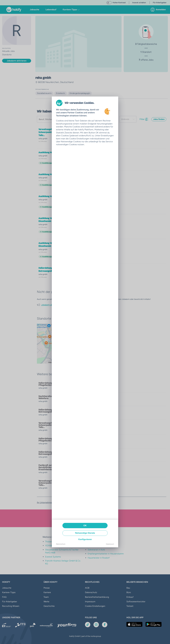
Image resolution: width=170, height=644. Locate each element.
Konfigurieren (85, 539)
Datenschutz (61, 544)
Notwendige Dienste (85, 533)
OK (85, 525)
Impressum (110, 544)
